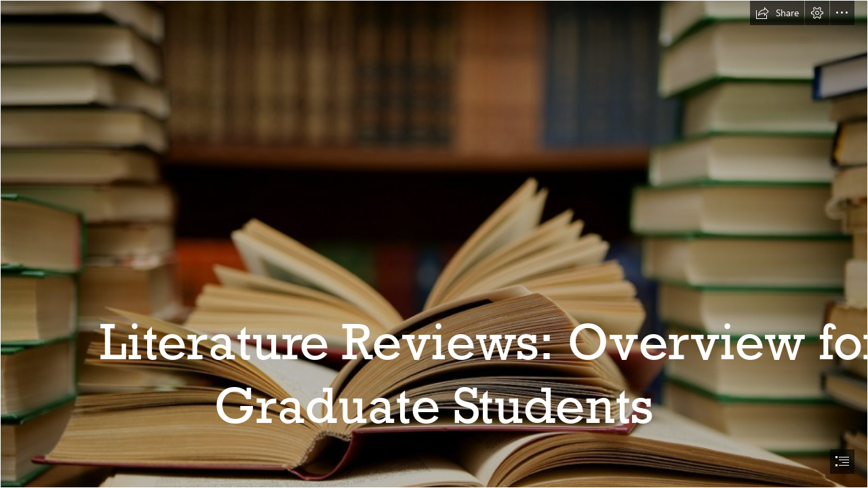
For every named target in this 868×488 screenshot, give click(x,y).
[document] (434, 244)
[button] (777, 13)
